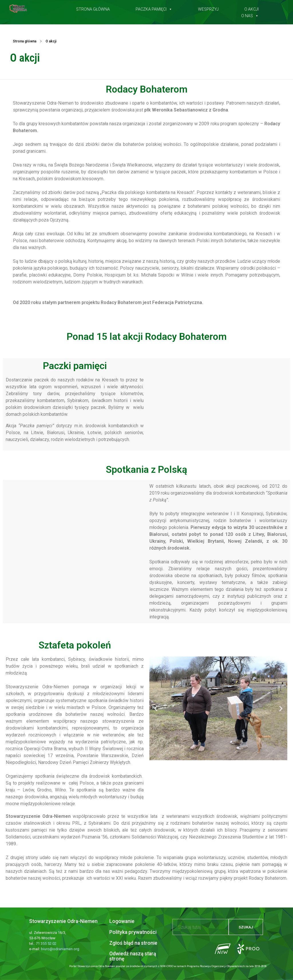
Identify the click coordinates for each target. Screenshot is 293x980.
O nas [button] (250, 15)
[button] (156, 708)
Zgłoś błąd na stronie (133, 943)
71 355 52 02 (46, 943)
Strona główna (93, 8)
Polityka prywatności (133, 932)
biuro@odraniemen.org (60, 949)
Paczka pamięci (154, 8)
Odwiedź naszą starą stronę (133, 956)
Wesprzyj (208, 8)
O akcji (252, 8)
